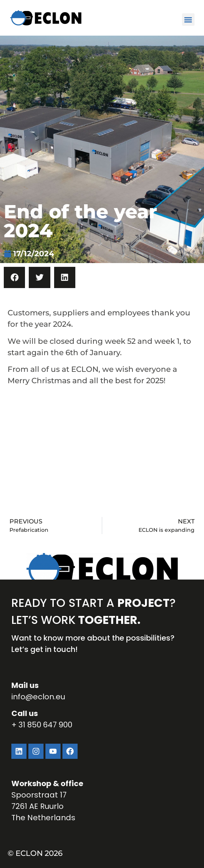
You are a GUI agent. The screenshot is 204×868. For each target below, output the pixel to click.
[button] (188, 20)
